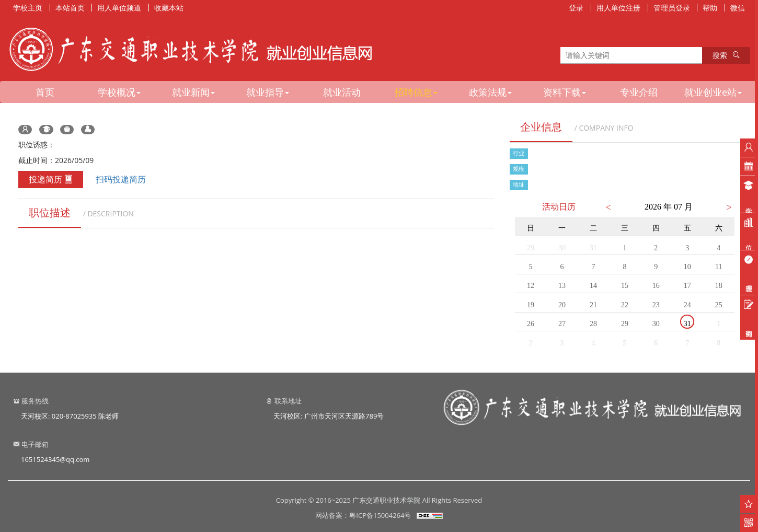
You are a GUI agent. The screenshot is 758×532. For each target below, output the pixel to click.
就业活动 (342, 92)
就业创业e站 (713, 92)
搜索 (726, 55)
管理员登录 (672, 8)
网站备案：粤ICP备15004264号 (363, 515)
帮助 (710, 8)
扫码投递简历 (121, 179)
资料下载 (565, 92)
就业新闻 (193, 92)
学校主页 (28, 8)
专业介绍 (639, 92)
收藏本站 (169, 8)
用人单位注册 (618, 8)
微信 (738, 8)
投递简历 (51, 179)
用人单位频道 (119, 8)
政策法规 (490, 92)
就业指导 (268, 92)
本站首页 (70, 8)
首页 (45, 92)
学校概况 (119, 92)
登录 (576, 8)
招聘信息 (416, 92)
